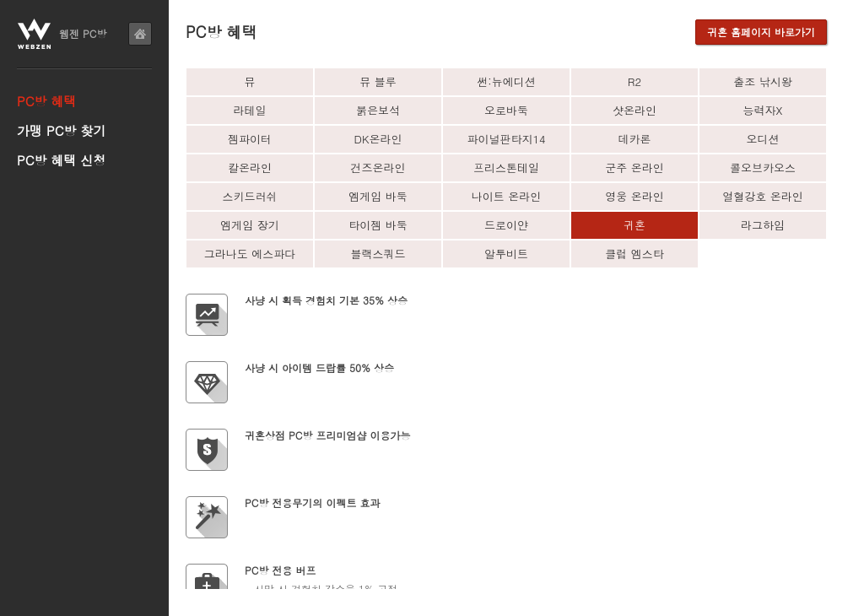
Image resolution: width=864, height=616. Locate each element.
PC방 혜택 (46, 101)
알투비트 (506, 254)
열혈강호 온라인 (762, 196)
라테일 (250, 110)
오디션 (763, 139)
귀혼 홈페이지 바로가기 (761, 32)
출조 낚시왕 (762, 81)
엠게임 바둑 (378, 196)
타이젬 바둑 (378, 225)
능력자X (763, 110)
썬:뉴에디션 (506, 81)
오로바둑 (506, 110)
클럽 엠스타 (634, 254)
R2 (634, 81)
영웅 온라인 (634, 196)
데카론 (635, 139)
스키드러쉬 (250, 196)
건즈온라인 (378, 168)
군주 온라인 (634, 168)
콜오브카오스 (763, 168)
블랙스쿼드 (378, 254)
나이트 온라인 (506, 196)
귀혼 (634, 225)
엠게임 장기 (249, 225)
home (140, 34)
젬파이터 (250, 139)
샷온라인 (634, 110)
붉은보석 (378, 110)
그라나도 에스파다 (250, 254)
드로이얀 (506, 225)
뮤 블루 (378, 81)
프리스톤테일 (506, 168)
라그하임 (763, 225)
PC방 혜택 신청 (61, 160)
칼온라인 (250, 168)
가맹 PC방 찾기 (61, 130)
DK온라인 (378, 139)
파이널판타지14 (506, 139)
